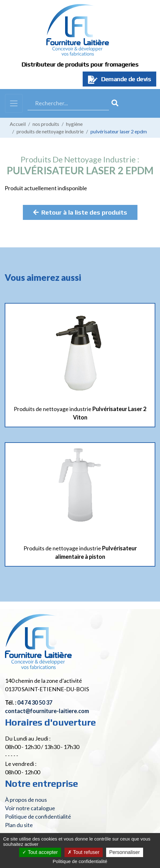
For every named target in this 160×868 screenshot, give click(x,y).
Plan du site (19, 825)
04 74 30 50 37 (35, 702)
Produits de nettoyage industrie (50, 131)
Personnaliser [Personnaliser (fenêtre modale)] (125, 852)
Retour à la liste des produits (80, 212)
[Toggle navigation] (14, 103)
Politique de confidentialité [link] (80, 861)
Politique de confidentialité (38, 816)
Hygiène (74, 124)
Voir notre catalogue (30, 808)
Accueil (18, 124)
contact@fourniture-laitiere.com (47, 711)
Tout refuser (84, 852)
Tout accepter (40, 852)
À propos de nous (26, 800)
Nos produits (46, 124)
